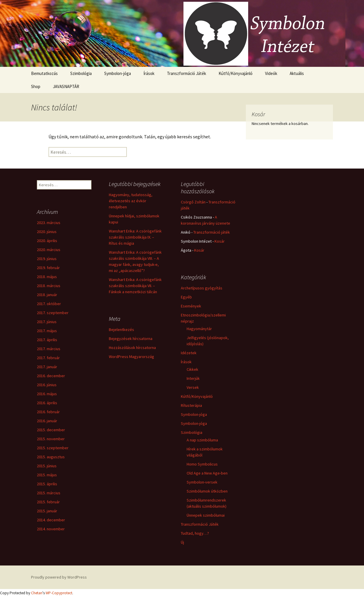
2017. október (49, 304)
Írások (149, 73)
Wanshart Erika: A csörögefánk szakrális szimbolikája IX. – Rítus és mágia (135, 237)
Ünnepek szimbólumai (206, 515)
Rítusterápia (191, 405)
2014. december (51, 520)
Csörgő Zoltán (193, 202)
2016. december (51, 376)
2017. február (48, 358)
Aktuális (297, 73)
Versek (193, 387)
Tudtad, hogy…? (195, 533)
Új (182, 542)
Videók (271, 73)
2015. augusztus (51, 457)
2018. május (47, 277)
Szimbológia (81, 73)
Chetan (37, 593)
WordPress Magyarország (131, 357)
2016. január (47, 421)
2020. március (49, 250)
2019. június (47, 259)
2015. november (51, 439)
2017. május (47, 331)
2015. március (49, 493)
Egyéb (186, 297)
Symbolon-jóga (118, 73)
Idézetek (189, 353)
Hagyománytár (199, 329)
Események (191, 306)
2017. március (49, 349)
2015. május (47, 475)
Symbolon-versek (202, 482)
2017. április (47, 340)
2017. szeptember (53, 313)
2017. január (47, 367)
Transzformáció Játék (186, 73)
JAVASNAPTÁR (66, 86)
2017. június (47, 322)
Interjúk (193, 378)
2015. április (47, 484)
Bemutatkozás (44, 73)
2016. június (47, 385)
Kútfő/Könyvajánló (236, 73)
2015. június (47, 466)
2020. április (47, 241)
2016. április (47, 403)
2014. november (51, 529)
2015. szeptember (53, 448)
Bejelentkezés (121, 330)
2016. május (47, 394)
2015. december (51, 430)
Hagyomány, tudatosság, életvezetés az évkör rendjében (131, 201)
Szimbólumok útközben (207, 491)
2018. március (49, 286)
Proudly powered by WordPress (59, 577)
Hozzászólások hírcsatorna (132, 348)
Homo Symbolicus (202, 464)
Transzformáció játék (212, 232)
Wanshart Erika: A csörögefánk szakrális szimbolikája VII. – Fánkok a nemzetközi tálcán (135, 286)
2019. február (48, 268)
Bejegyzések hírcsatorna (131, 339)
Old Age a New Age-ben (207, 473)
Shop (36, 86)
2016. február (48, 412)
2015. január (47, 511)
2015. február (48, 502)
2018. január (47, 295)
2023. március (49, 223)
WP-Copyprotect (59, 593)
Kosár (220, 241)
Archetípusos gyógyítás (202, 288)
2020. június (47, 232)
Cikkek (192, 369)
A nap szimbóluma (202, 440)
